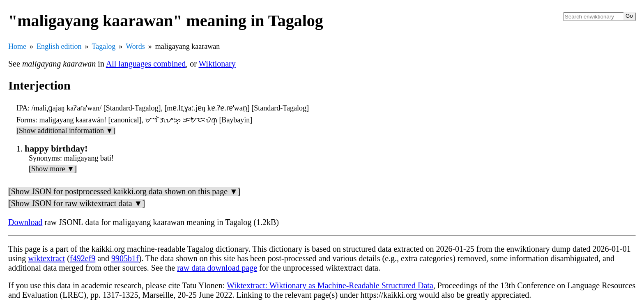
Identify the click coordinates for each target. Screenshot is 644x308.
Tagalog (104, 46)
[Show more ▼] (53, 169)
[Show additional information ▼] (66, 131)
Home (17, 46)
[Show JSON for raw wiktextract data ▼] (77, 203)
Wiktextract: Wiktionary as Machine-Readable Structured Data (330, 285)
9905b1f (125, 258)
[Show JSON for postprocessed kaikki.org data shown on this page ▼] (124, 191)
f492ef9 (83, 258)
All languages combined (146, 64)
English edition (59, 46)
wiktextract (46, 258)
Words (135, 46)
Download (25, 222)
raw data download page (217, 268)
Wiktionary (217, 64)
